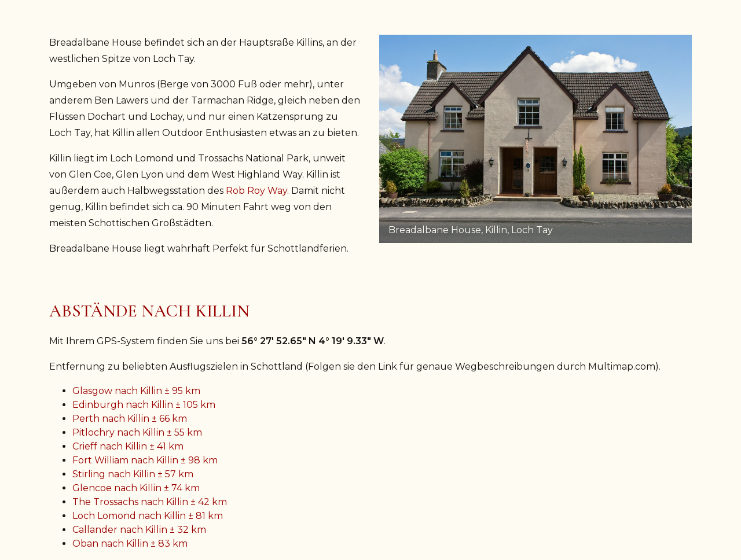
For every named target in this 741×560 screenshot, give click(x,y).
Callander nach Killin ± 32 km (139, 530)
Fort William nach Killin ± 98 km (145, 460)
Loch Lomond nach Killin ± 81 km (148, 516)
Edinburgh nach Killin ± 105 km (144, 405)
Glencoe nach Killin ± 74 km (136, 488)
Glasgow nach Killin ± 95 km (136, 391)
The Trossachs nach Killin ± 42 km (150, 502)
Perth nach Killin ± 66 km (130, 419)
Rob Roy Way (256, 191)
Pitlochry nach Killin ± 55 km (137, 432)
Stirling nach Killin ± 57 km (133, 474)
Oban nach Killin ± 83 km (130, 544)
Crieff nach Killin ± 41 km (128, 446)
